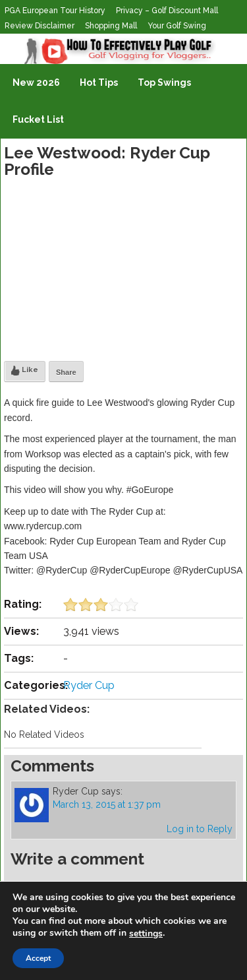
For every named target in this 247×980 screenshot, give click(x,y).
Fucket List (38, 119)
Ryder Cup (89, 685)
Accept (38, 958)
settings (146, 934)
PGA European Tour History (55, 11)
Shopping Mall (111, 26)
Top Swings (164, 82)
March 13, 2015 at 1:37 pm (107, 804)
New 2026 (36, 82)
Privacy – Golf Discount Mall (167, 11)
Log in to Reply (200, 829)
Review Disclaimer (40, 26)
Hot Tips (99, 82)
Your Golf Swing (177, 26)
